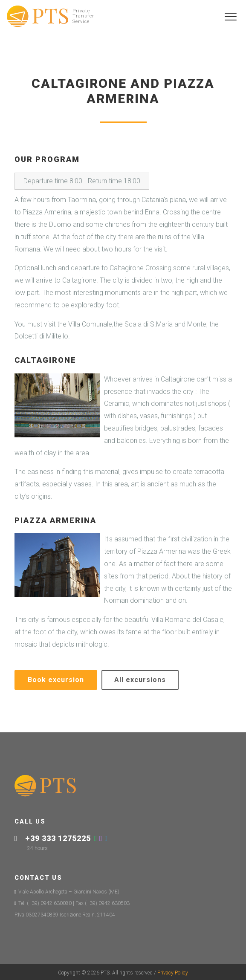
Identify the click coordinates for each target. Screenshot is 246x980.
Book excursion (56, 680)
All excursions (140, 680)
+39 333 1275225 (58, 838)
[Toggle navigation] (231, 17)
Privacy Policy (173, 973)
